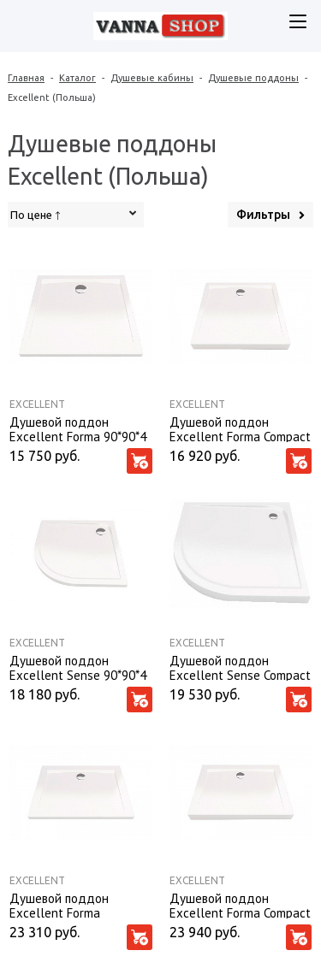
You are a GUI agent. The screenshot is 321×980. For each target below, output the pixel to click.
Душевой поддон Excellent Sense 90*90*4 (78, 667)
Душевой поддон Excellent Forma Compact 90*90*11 (240, 428)
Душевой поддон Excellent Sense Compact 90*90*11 (240, 667)
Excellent (37, 404)
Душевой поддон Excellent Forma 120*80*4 (59, 905)
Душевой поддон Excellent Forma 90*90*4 (78, 428)
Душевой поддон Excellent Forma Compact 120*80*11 (240, 905)
